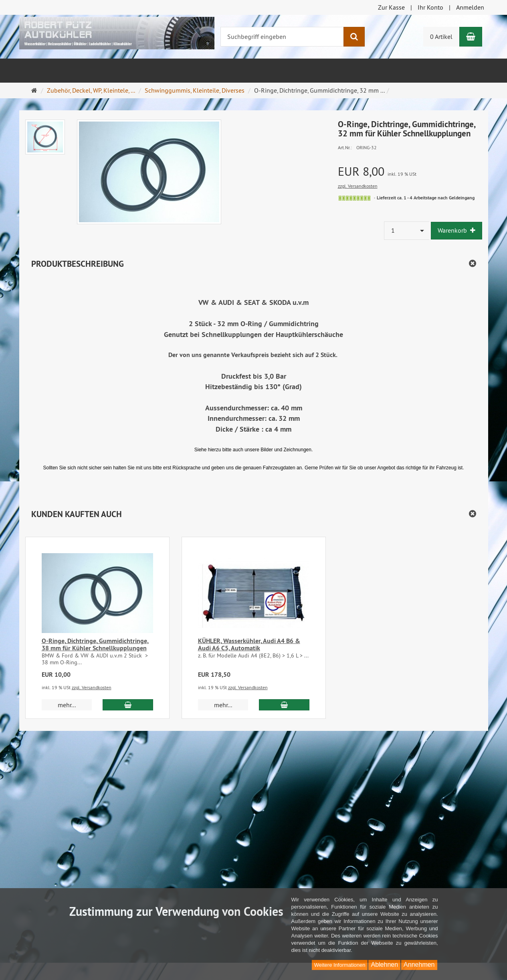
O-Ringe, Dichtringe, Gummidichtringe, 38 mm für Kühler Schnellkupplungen (95, 644)
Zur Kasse (391, 7)
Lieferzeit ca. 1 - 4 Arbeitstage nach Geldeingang (426, 198)
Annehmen (419, 965)
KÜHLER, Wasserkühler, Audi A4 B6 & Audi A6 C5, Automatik (249, 644)
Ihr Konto (430, 7)
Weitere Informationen (340, 965)
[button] (254, 514)
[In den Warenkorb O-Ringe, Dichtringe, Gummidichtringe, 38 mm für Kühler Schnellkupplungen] (128, 705)
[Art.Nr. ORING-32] (410, 147)
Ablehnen (384, 965)
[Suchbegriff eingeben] (282, 37)
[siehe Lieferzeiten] (354, 198)
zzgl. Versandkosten (358, 186)
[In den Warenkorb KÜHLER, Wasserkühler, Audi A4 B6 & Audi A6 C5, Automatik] (284, 705)
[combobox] (407, 230)
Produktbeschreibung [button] (78, 264)
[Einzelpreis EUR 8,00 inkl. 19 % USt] (410, 171)
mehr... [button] (67, 705)
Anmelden (470, 7)
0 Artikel (441, 37)
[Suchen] (354, 37)
